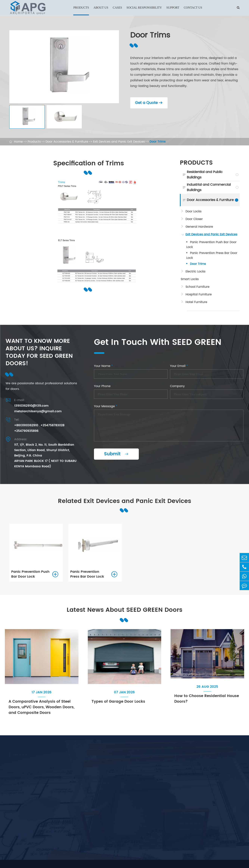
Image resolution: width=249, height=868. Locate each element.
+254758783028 (52, 425)
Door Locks (193, 211)
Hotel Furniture (196, 302)
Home (18, 142)
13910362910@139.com (31, 406)
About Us (101, 8)
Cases (117, 8)
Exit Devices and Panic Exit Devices (119, 142)
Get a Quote (149, 103)
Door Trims (158, 142)
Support (173, 8)
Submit (116, 454)
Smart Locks (190, 279)
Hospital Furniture (199, 294)
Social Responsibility (144, 8)
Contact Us (193, 8)
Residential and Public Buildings (205, 175)
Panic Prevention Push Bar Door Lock (211, 245)
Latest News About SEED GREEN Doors (124, 610)
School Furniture (197, 287)
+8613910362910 (26, 425)
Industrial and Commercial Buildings (209, 187)
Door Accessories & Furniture (67, 142)
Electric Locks (195, 272)
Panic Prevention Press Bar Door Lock (212, 255)
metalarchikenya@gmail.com (38, 411)
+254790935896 (26, 431)
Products (81, 8)
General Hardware (199, 227)
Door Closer (194, 219)
